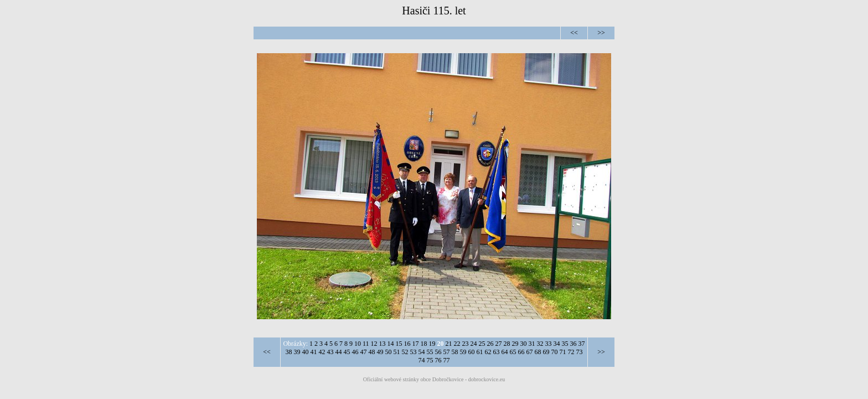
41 (314, 352)
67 (530, 352)
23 (466, 344)
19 (432, 344)
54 (422, 352)
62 (488, 352)
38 (289, 352)
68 (538, 352)
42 (322, 352)
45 (347, 352)
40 (306, 352)
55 (430, 352)
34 (557, 344)
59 (463, 352)
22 (457, 344)
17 (416, 344)
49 (380, 352)
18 (424, 344)
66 (521, 352)
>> (601, 33)
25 (482, 344)
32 (540, 344)
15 (399, 344)
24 (474, 344)
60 (472, 352)
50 (389, 352)
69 (546, 352)
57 (447, 352)
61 (480, 352)
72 (571, 352)
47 (364, 352)
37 (582, 344)
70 (555, 352)
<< (574, 33)
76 (438, 360)
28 (507, 344)
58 (455, 352)
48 (372, 352)
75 (430, 360)
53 (414, 352)
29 (515, 344)
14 (391, 344)
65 (513, 352)
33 (549, 344)
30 (524, 344)
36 (573, 344)
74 (422, 360)
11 (366, 344)
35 (565, 344)
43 (330, 352)
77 (447, 360)
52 (405, 352)
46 (355, 352)
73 (580, 352)
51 (397, 352)
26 (490, 344)
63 (497, 352)
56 (438, 352)
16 (407, 344)
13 (383, 344)
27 (499, 344)
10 (358, 344)
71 (563, 352)
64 (505, 352)
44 (339, 352)
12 (374, 344)
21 (449, 344)
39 (297, 352)
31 (532, 344)
